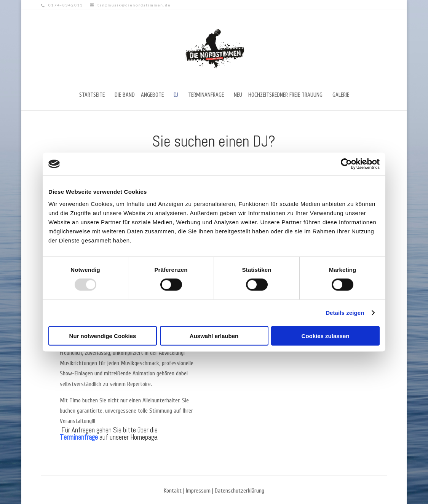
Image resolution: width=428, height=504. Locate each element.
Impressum (198, 491)
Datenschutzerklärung (240, 491)
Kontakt (173, 491)
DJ (176, 95)
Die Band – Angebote (139, 95)
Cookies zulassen (326, 336)
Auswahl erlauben (214, 336)
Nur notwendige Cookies (103, 336)
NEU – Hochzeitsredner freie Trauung (278, 95)
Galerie (341, 95)
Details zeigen (345, 313)
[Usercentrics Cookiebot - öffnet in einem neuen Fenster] (346, 164)
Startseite (92, 95)
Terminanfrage (206, 95)
